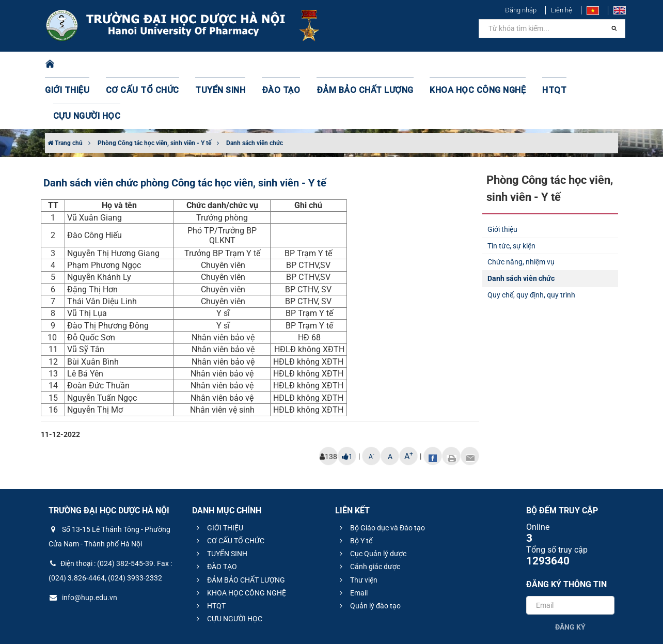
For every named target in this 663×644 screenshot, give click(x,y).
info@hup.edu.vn (83, 546)
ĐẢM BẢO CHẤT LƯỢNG (348, 65)
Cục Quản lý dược (372, 502)
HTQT (517, 65)
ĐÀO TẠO (273, 65)
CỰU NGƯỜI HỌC (574, 65)
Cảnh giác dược (368, 515)
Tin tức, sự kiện (511, 194)
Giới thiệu (502, 178)
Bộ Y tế (354, 489)
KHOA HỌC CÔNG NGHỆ (448, 65)
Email (352, 541)
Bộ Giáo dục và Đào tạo (381, 476)
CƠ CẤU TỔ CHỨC (148, 65)
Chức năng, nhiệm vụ (521, 210)
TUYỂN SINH (218, 65)
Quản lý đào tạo (369, 554)
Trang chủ (65, 91)
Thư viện (357, 528)
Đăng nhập (521, 10)
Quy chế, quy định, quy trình (531, 243)
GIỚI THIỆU (81, 65)
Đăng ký (570, 575)
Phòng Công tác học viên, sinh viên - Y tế (154, 91)
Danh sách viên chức (255, 91)
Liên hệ (562, 10)
